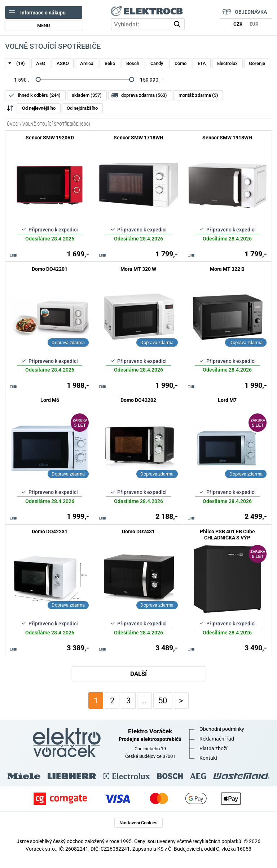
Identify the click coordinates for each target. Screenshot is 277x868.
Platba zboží (213, 748)
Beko (110, 63)
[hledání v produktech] (148, 24)
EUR (254, 24)
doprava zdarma (144, 95)
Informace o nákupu (43, 13)
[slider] (38, 80)
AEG (41, 63)
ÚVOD (13, 124)
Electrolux (227, 63)
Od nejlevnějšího (39, 108)
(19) (21, 63)
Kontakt (208, 758)
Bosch (133, 63)
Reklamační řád (217, 739)
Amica (87, 63)
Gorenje (257, 63)
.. (144, 700)
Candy (157, 63)
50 (163, 700)
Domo (181, 63)
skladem (87, 95)
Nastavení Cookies (138, 823)
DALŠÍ (138, 674)
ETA (202, 63)
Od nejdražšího (82, 108)
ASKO (63, 63)
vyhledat (178, 24)
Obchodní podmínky (222, 729)
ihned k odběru (39, 95)
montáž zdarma (198, 95)
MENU (44, 25)
